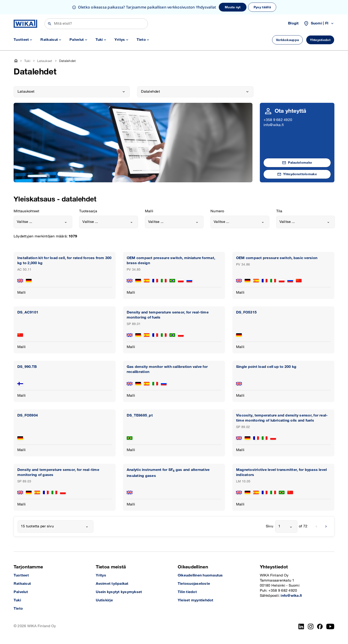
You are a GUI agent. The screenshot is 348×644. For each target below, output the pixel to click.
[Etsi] (96, 24)
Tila (279, 211)
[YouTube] (330, 626)
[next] (326, 526)
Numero (217, 211)
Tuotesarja (88, 211)
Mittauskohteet (26, 211)
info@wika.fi (274, 125)
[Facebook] (320, 626)
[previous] (316, 526)
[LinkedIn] (301, 626)
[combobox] (43, 222)
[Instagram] (311, 626)
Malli (149, 211)
